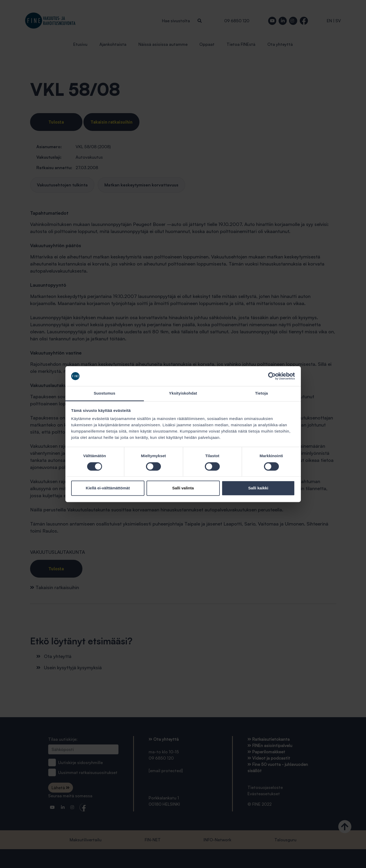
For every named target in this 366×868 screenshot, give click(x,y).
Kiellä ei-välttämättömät (108, 488)
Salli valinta (183, 488)
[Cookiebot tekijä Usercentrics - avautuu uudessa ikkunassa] (272, 376)
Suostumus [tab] (105, 393)
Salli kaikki (258, 488)
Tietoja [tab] (261, 393)
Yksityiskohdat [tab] (183, 393)
